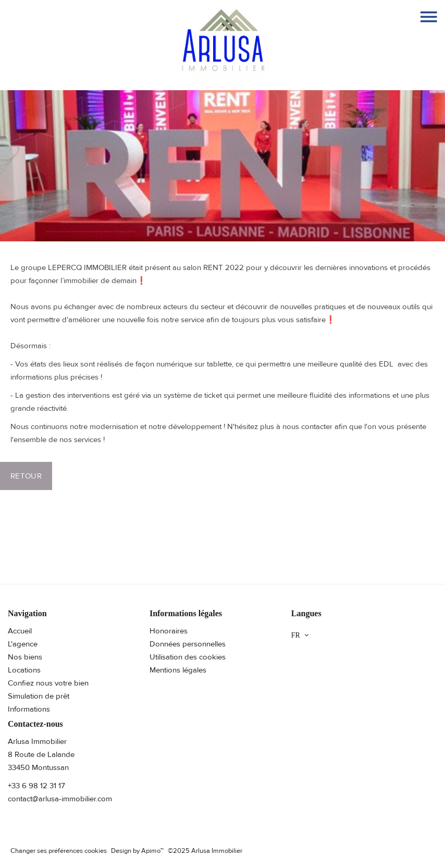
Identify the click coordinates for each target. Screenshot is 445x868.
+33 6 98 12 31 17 (36, 786)
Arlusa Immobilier (37, 741)
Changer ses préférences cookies (59, 851)
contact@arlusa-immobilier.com (60, 799)
